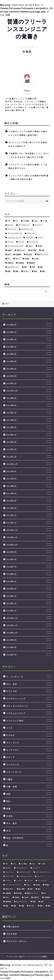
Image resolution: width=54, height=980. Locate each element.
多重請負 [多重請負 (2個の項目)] (18, 254)
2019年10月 (29, 633)
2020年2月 (29, 603)
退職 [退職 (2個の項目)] (17, 271)
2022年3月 (29, 442)
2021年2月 (29, 515)
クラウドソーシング (29, 698)
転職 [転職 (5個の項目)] (9, 271)
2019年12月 (29, 618)
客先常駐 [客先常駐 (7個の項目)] (29, 254)
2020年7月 (29, 567)
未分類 (29, 816)
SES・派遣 (29, 684)
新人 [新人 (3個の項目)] (9, 259)
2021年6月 (29, 486)
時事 (29, 808)
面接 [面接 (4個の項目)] (43, 271)
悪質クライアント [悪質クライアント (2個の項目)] (43, 254)
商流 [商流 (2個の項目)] (9, 254)
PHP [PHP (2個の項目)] (9, 221)
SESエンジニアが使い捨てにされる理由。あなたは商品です (29, 144)
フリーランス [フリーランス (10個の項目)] (33, 242)
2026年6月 (29, 325)
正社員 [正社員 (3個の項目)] (36, 259)
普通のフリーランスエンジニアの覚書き (27, 29)
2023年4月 (29, 369)
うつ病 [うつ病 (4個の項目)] (45, 221)
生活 (29, 831)
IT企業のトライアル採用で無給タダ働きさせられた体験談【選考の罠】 (28, 133)
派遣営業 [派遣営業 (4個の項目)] (21, 263)
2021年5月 (29, 493)
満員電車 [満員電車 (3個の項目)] (32, 263)
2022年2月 (29, 449)
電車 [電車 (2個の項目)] (35, 271)
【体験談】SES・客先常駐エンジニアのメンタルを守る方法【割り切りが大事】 (29, 155)
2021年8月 (29, 478)
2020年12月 (29, 530)
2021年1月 (29, 523)
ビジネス (29, 735)
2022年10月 (29, 391)
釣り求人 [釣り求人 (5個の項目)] (26, 271)
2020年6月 (29, 574)
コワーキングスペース (29, 706)
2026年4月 (29, 339)
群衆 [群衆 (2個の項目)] (25, 267)
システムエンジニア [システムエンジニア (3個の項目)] (14, 238)
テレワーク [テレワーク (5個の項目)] (29, 238)
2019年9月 (29, 640)
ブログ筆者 (12, 934)
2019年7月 (29, 655)
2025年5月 (29, 347)
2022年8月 (29, 405)
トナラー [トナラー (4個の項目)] (40, 238)
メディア (29, 757)
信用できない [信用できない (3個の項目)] (21, 250)
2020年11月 (29, 537)
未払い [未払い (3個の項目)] (17, 259)
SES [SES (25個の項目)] (17, 221)
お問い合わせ (13, 927)
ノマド (29, 728)
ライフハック (29, 764)
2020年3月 (29, 596)
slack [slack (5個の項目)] (36, 221)
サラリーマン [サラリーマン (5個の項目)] (31, 233)
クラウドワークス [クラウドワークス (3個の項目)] (27, 229)
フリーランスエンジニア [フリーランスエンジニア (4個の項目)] (15, 246)
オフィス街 (29, 691)
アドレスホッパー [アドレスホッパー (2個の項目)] (24, 225)
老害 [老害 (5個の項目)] (33, 267)
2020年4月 (29, 588)
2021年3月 (29, 508)
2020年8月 (29, 559)
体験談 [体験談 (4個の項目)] (10, 250)
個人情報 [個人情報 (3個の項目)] (33, 250)
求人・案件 (29, 823)
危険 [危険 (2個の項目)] (43, 250)
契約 (29, 801)
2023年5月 (29, 361)
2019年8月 (29, 647)
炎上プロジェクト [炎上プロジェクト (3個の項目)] (13, 267)
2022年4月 (29, 435)
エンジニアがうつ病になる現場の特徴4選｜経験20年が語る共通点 (28, 177)
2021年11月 (29, 464)
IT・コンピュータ (29, 676)
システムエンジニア (29, 713)
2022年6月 (29, 420)
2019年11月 (29, 625)
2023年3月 (29, 376)
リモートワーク (29, 772)
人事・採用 (29, 786)
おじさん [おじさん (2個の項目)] (10, 225)
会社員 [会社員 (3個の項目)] (40, 246)
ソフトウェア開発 (29, 721)
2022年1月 (29, 457)
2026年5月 (29, 332)
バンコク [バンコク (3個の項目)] (10, 242)
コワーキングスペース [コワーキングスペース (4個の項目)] (15, 233)
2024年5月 (29, 354)
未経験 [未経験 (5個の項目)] (27, 259)
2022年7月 (29, 413)
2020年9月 (29, 552)
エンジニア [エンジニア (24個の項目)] (38, 225)
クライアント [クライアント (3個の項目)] (12, 229)
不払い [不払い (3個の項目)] (30, 246)
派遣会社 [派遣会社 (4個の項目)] (10, 263)
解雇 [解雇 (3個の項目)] (41, 267)
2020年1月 (29, 611)
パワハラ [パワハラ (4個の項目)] (21, 242)
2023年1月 (29, 383)
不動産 (29, 779)
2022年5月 (29, 427)
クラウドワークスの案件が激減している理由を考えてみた (28, 166)
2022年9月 (29, 398)
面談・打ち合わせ (29, 838)
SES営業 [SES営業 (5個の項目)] (26, 221)
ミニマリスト (29, 750)
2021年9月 (29, 471)
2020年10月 (29, 545)
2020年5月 (29, 581)
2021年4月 (29, 501)
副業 (29, 794)
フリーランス (29, 743)
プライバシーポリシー (17, 941)
